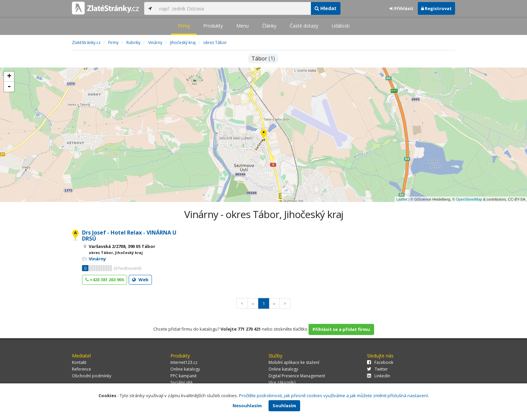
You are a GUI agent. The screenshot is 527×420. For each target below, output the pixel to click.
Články (269, 26)
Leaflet (402, 199)
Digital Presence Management (297, 376)
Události (341, 26)
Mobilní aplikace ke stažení (294, 362)
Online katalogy (185, 369)
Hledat (326, 8)
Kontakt (79, 362)
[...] (233, 8)
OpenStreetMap (469, 199)
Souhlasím (284, 406)
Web (140, 280)
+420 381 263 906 (105, 280)
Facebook (380, 362)
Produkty (213, 26)
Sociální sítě (181, 383)
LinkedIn (379, 376)
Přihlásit (401, 8)
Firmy (184, 26)
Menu (242, 26)
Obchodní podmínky (92, 376)
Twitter (377, 369)
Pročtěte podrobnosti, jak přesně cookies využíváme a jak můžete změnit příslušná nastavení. (334, 395)
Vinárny (97, 259)
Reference (82, 369)
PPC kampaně (184, 376)
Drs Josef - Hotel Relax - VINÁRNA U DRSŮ (129, 236)
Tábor (263, 58)
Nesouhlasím (247, 406)
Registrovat (436, 8)
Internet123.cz (184, 362)
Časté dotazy (304, 26)
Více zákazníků (282, 383)
